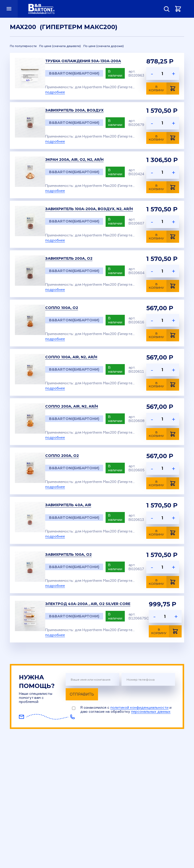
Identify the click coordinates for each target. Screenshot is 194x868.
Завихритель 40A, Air (68, 505)
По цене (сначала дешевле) (60, 46)
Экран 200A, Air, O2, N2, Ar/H (74, 160)
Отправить (82, 694)
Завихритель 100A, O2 (68, 554)
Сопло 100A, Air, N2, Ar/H (71, 357)
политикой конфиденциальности (139, 707)
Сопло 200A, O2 (62, 456)
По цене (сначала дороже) (104, 46)
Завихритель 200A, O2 (69, 258)
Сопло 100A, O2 (62, 308)
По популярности (23, 46)
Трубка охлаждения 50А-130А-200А (83, 61)
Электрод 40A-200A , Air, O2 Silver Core (88, 604)
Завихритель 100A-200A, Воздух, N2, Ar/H (89, 209)
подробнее (55, 92)
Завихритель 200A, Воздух (74, 110)
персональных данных (151, 711)
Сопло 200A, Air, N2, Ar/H (72, 406)
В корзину (164, 88)
